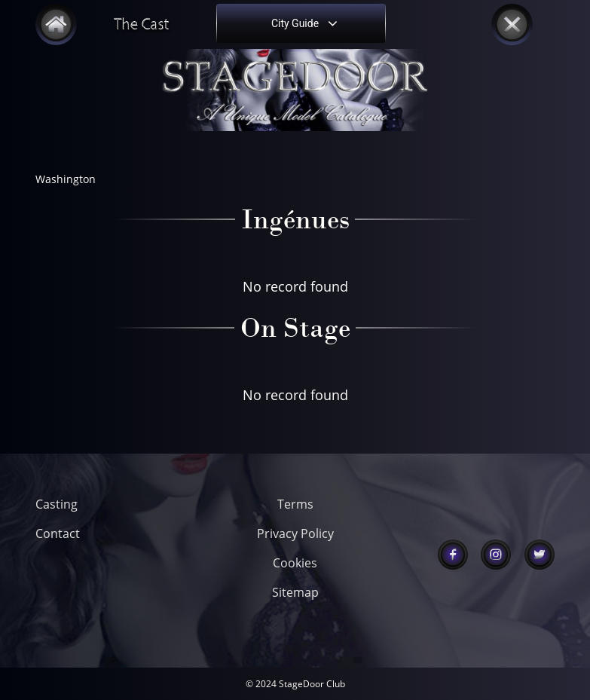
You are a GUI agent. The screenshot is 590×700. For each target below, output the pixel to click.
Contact (58, 533)
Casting (57, 504)
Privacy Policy (295, 533)
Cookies (295, 563)
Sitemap (295, 592)
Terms (295, 504)
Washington (66, 179)
